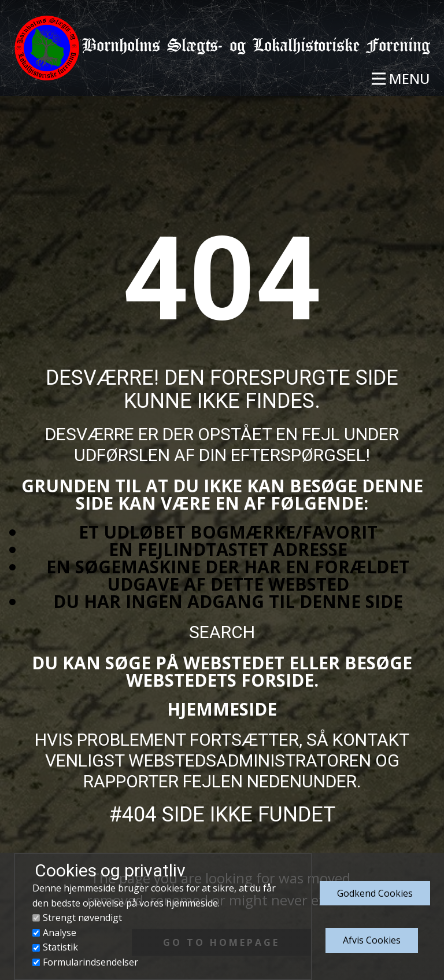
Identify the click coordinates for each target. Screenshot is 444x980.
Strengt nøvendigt (82, 918)
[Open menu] (401, 79)
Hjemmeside (222, 709)
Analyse (60, 933)
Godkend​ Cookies (375, 893)
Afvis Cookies (372, 940)
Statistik (60, 947)
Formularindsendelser (90, 962)
